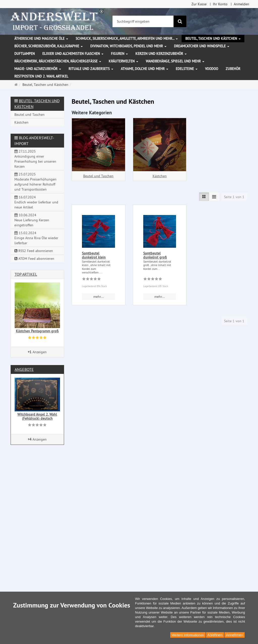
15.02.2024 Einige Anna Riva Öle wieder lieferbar (36, 238)
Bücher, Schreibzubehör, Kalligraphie (49, 46)
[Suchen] (180, 21)
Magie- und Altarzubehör (38, 69)
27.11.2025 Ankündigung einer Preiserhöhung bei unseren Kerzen (35, 159)
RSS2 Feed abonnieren (34, 251)
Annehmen (235, 635)
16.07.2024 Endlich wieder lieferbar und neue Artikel (36, 202)
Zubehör (233, 69)
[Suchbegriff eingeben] (143, 21)
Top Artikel (26, 274)
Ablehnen (215, 635)
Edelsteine (187, 69)
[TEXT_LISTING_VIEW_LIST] (204, 197)
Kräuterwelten (123, 61)
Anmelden (241, 4)
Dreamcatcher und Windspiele (202, 46)
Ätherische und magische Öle (41, 39)
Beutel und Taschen (98, 176)
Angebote (24, 369)
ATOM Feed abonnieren (34, 259)
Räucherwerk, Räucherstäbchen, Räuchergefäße (58, 61)
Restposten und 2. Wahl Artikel (41, 76)
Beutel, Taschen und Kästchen (213, 39)
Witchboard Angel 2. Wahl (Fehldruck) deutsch (37, 416)
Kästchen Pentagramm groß (37, 331)
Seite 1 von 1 (234, 197)
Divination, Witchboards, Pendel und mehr (128, 46)
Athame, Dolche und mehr (145, 69)
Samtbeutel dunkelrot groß (155, 255)
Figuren (119, 54)
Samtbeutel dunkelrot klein (94, 255)
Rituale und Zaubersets (91, 69)
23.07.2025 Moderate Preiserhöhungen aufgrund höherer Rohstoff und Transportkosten (35, 182)
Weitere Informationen (188, 635)
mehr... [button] (98, 297)
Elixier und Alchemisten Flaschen (73, 54)
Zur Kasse (199, 4)
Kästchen (160, 176)
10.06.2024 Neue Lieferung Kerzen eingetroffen (32, 220)
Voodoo (212, 69)
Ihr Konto (220, 4)
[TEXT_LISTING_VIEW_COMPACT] (214, 197)
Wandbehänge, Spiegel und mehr (175, 61)
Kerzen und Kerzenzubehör (161, 54)
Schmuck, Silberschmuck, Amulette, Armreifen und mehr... (127, 39)
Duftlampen (25, 54)
